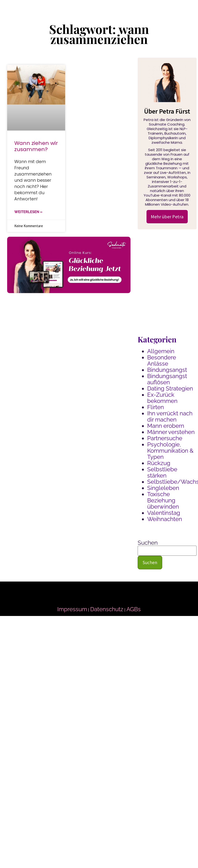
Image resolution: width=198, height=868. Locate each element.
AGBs (134, 609)
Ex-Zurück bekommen (162, 398)
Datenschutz (107, 609)
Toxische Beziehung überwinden (163, 500)
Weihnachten (165, 519)
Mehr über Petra (167, 217)
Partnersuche (165, 438)
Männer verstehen (171, 432)
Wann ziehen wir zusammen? (36, 146)
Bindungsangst (167, 370)
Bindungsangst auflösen (167, 379)
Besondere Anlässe (162, 360)
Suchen (148, 543)
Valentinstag (164, 513)
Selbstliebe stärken (162, 472)
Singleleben (163, 488)
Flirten (156, 407)
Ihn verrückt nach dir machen (170, 416)
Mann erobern (166, 426)
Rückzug (159, 463)
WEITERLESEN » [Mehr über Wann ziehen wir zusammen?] (28, 212)
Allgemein (161, 351)
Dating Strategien (170, 388)
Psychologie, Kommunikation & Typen (170, 451)
